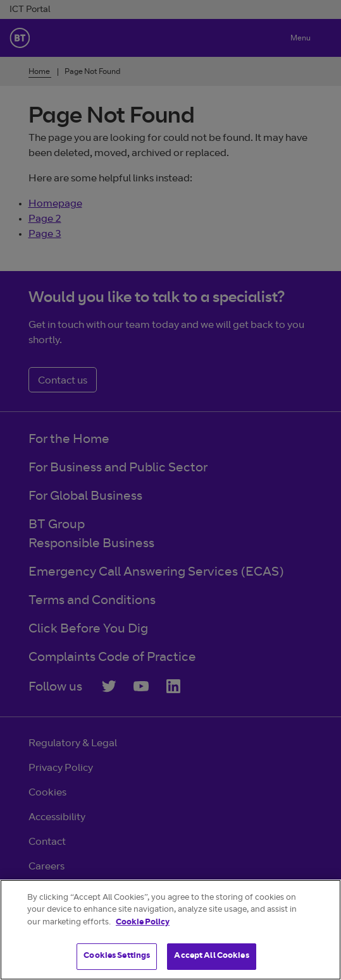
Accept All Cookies (211, 956)
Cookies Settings (117, 956)
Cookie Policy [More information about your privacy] (143, 923)
